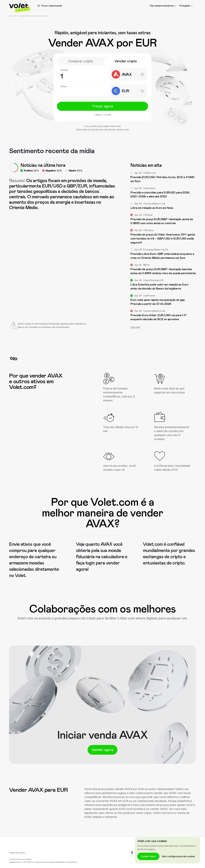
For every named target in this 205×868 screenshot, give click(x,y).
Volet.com (13, 16)
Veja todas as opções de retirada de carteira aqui (103, 130)
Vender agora (102, 750)
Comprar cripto (81, 61)
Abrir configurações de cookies (178, 856)
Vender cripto (126, 61)
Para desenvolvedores (163, 6)
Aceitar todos (148, 856)
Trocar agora (102, 106)
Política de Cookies (17, 853)
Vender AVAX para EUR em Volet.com (34, 16)
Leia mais (135, 327)
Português (186, 6)
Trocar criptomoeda (49, 6)
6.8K (135, 853)
